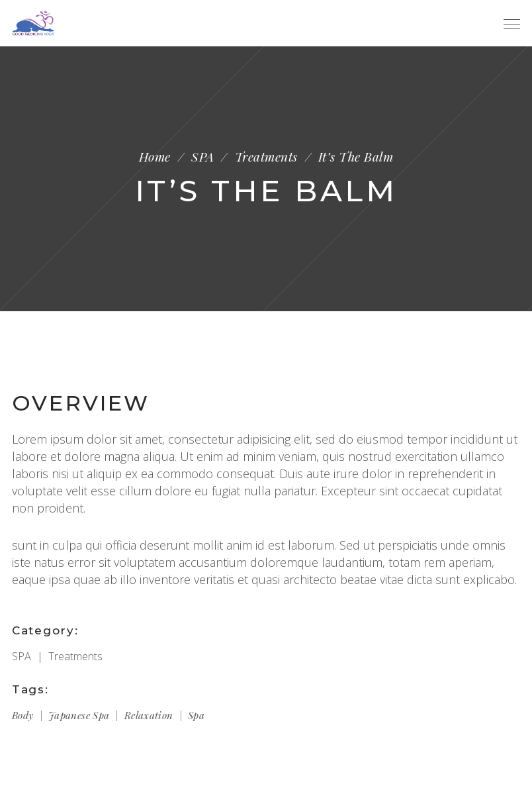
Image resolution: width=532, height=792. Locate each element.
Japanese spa (79, 715)
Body (23, 715)
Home (155, 157)
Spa (196, 715)
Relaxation (149, 715)
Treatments (266, 157)
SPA (202, 157)
